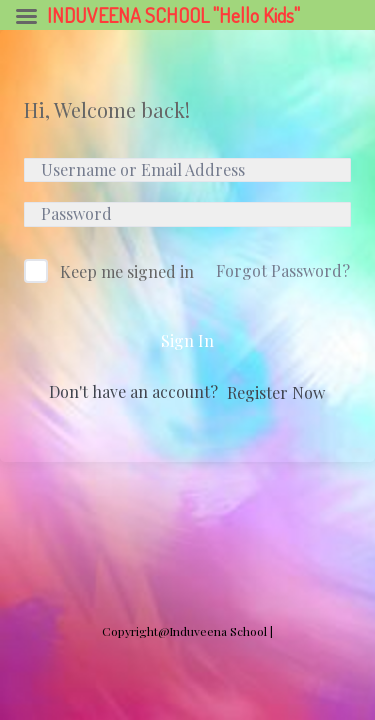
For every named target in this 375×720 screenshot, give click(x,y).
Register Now (276, 392)
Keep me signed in (127, 271)
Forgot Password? (283, 270)
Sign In (187, 340)
